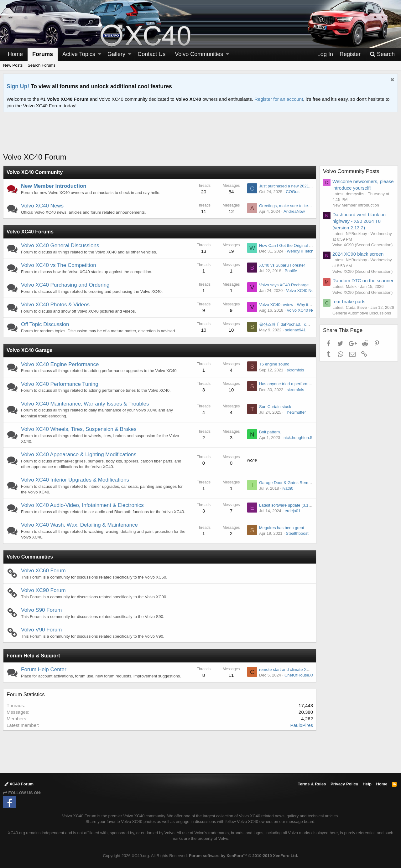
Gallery (116, 54)
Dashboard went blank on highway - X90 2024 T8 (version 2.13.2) (359, 221)
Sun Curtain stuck (275, 407)
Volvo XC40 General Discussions (60, 245)
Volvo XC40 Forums (30, 232)
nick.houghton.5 (298, 438)
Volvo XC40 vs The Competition (59, 265)
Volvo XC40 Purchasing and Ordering (65, 285)
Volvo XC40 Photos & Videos (55, 305)
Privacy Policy (344, 784)
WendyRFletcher (302, 251)
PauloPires (302, 725)
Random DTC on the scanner (363, 281)
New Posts (13, 65)
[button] (100, 54)
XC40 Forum (19, 784)
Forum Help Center (44, 669)
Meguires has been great (282, 528)
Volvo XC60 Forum (43, 571)
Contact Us (151, 54)
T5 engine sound (274, 364)
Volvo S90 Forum (41, 610)
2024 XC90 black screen (358, 254)
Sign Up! (18, 86)
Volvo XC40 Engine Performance (60, 364)
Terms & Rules (312, 784)
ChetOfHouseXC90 (302, 675)
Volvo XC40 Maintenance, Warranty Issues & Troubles (85, 404)
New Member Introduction (54, 186)
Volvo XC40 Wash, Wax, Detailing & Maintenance (79, 525)
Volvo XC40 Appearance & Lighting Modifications (79, 454)
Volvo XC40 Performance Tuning (60, 384)
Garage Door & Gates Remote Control (294, 483)
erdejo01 (293, 511)
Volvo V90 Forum (41, 630)
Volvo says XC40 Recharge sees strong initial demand (308, 285)
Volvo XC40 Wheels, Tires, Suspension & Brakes (79, 429)
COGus (292, 192)
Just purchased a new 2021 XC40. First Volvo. (301, 186)
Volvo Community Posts (351, 171)
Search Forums (42, 65)
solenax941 (295, 330)
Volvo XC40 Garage (29, 350)
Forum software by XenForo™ (243, 856)
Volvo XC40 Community (35, 172)
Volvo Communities (30, 557)
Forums (43, 54)
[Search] (382, 54)
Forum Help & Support (33, 656)
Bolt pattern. (270, 432)
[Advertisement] (200, 136)
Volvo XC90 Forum (43, 590)
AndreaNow (294, 211)
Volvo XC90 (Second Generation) (362, 245)
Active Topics (79, 54)
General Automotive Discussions (362, 313)
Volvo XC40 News (42, 206)
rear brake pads (349, 301)
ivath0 (288, 488)
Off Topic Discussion (45, 324)
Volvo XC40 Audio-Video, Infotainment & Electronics (82, 505)
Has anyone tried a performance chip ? (294, 384)
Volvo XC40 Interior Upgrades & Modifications (75, 480)
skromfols (295, 370)
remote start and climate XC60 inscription (296, 669)
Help (367, 784)
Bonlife (291, 271)
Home (15, 54)
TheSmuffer (295, 412)
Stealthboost (297, 533)
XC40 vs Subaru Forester (282, 265)
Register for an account (279, 99)
